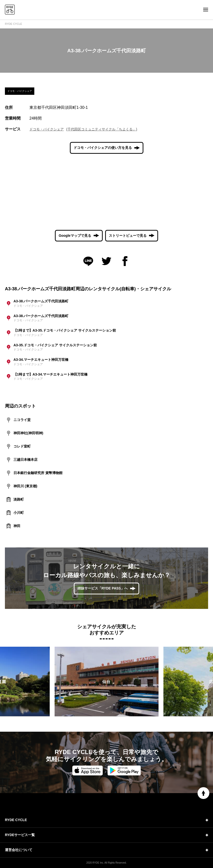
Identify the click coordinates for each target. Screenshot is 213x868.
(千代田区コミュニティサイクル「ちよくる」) (102, 129)
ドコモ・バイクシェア (47, 129)
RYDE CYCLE (13, 24)
